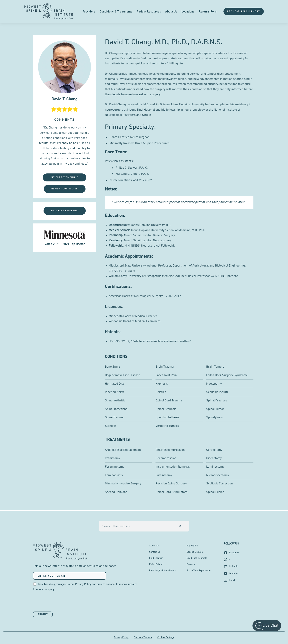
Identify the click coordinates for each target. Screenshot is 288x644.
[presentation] (59, 602)
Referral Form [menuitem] (208, 12)
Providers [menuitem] (89, 12)
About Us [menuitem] (171, 12)
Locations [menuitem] (188, 12)
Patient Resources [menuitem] (149, 12)
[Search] (181, 526)
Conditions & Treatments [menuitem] (116, 12)
